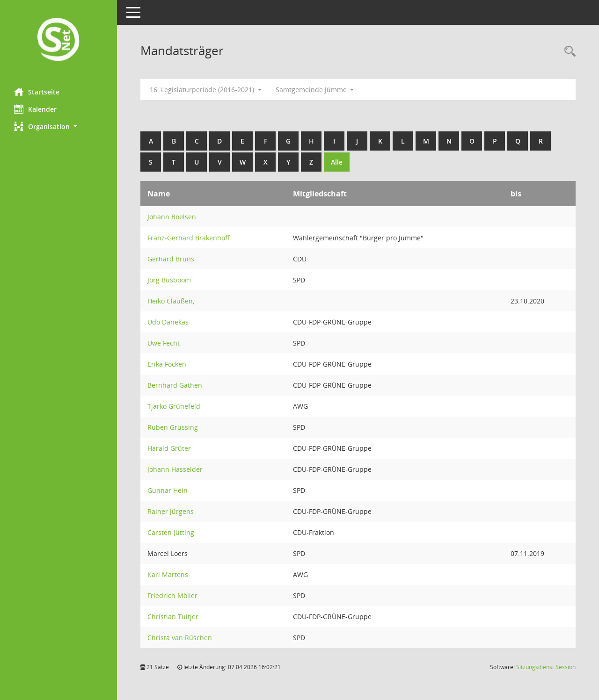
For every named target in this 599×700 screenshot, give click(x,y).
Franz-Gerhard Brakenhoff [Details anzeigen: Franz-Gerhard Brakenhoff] (189, 238)
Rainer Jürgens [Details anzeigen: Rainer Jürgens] (171, 511)
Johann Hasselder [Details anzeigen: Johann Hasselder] (175, 469)
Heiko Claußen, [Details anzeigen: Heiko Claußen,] (171, 301)
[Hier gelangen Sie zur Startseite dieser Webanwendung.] (58, 40)
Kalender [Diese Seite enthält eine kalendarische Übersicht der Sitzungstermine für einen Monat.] (35, 109)
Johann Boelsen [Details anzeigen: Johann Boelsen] (172, 217)
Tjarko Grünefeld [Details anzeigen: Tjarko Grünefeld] (174, 406)
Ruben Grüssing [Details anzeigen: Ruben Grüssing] (173, 427)
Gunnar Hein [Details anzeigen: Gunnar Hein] (168, 490)
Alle (337, 162)
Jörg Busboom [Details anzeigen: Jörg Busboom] (169, 280)
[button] (58, 126)
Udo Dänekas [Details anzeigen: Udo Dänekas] (168, 322)
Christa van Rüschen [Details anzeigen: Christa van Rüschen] (180, 638)
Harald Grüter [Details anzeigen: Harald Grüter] (169, 448)
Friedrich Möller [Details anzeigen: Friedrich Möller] (172, 595)
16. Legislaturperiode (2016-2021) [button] (206, 90)
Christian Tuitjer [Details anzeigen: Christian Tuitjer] (173, 617)
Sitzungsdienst (546, 667)
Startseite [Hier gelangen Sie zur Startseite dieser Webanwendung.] (37, 92)
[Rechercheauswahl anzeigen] (568, 52)
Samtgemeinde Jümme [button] (315, 90)
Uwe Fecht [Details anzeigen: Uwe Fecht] (164, 343)
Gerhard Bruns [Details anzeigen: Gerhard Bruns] (171, 259)
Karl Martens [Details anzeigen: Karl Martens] (168, 574)
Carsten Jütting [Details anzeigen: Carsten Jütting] (171, 532)
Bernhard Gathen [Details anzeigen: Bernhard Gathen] (175, 385)
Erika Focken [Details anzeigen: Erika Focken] (167, 364)
